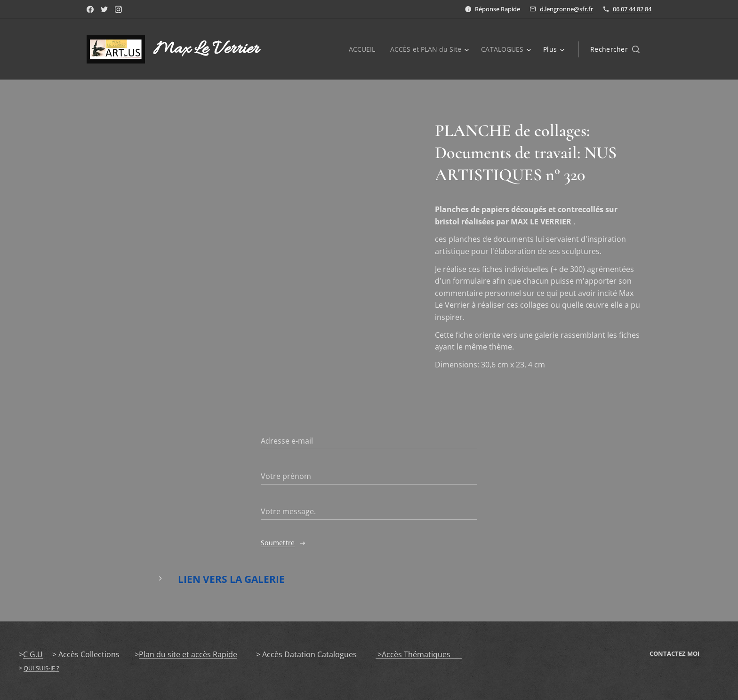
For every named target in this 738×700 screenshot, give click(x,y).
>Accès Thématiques (419, 654)
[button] (615, 49)
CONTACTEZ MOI (675, 653)
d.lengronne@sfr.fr (566, 9)
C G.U (33, 654)
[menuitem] (361, 49)
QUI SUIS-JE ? (41, 668)
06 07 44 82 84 (632, 9)
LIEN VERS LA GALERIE (231, 580)
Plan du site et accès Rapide (188, 654)
